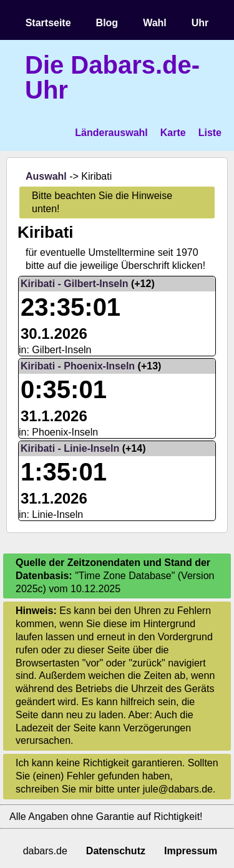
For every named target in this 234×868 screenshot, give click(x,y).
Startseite (48, 23)
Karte (173, 133)
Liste (210, 133)
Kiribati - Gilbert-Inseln (74, 284)
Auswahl (46, 176)
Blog (107, 23)
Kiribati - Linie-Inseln (70, 448)
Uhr (200, 23)
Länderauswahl (111, 133)
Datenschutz (116, 851)
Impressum (191, 851)
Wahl (155, 23)
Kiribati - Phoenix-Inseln (78, 366)
